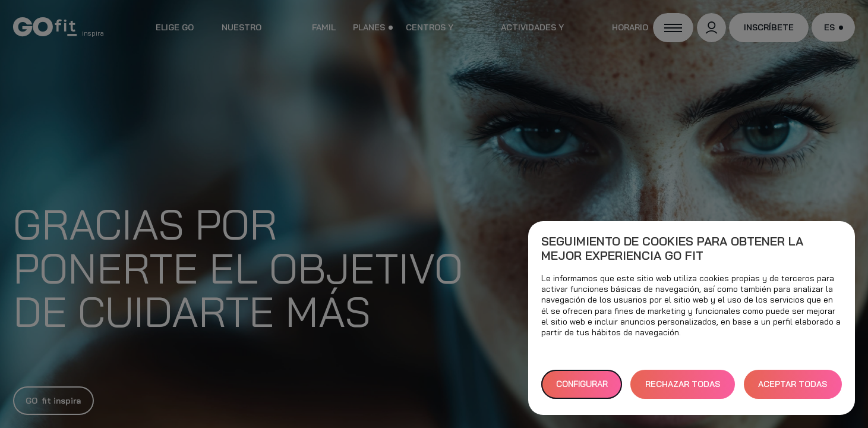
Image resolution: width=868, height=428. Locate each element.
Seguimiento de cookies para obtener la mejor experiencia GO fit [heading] (672, 248)
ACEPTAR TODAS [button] (793, 384)
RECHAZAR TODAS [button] (683, 384)
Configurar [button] (582, 384)
